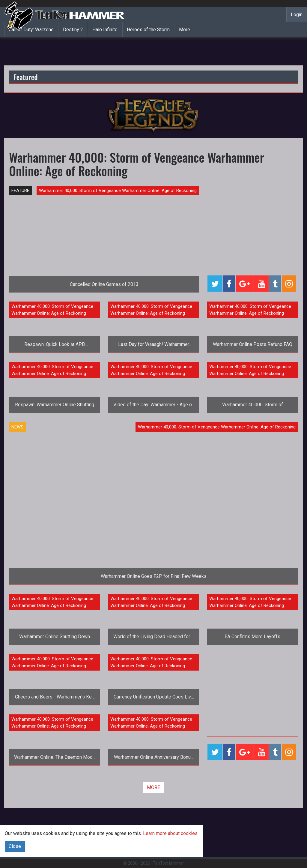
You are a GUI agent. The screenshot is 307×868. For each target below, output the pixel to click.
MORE (153, 787)
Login (297, 15)
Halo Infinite (105, 30)
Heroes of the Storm (148, 30)
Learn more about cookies (170, 833)
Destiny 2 (73, 30)
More (185, 30)
